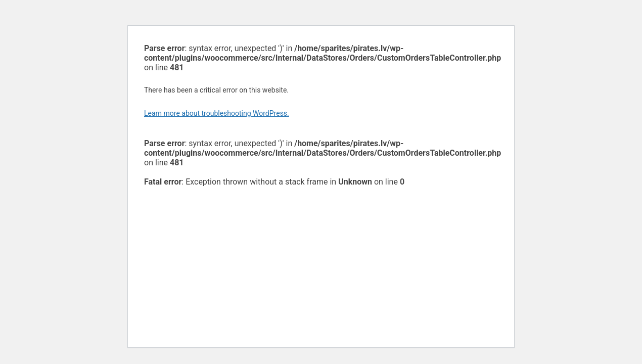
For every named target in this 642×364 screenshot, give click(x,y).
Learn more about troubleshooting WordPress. (217, 113)
